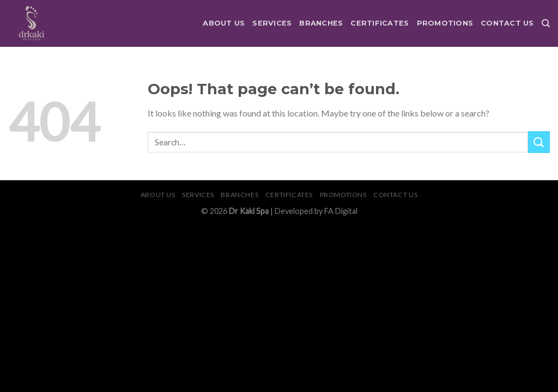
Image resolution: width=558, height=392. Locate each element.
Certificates (380, 23)
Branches (321, 23)
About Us (224, 23)
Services (272, 23)
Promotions (445, 23)
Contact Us (507, 23)
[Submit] (539, 142)
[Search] (546, 23)
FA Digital (341, 211)
